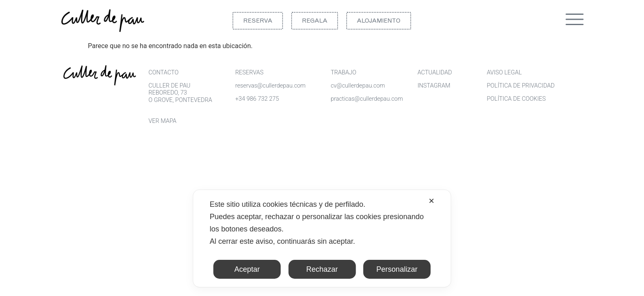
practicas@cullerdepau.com (367, 99)
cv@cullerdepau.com (358, 86)
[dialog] (322, 238)
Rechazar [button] (322, 269)
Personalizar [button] (397, 269)
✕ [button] (431, 201)
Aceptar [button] (247, 269)
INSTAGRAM (434, 86)
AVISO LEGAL (504, 73)
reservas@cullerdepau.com (270, 86)
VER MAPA (162, 121)
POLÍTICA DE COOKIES (516, 99)
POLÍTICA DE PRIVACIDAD (521, 86)
